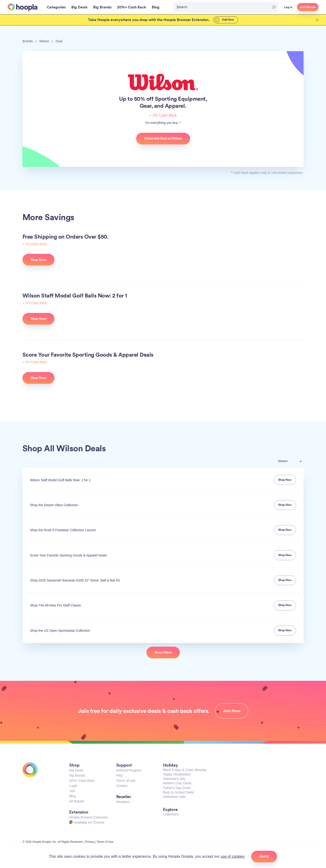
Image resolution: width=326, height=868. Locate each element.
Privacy (90, 842)
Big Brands (77, 775)
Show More (163, 652)
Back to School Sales (178, 792)
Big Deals (76, 770)
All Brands (77, 801)
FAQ (120, 775)
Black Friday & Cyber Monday (185, 770)
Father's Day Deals (177, 788)
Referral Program (129, 770)
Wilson (44, 41)
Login (73, 786)
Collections (171, 814)
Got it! (264, 856)
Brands (28, 41)
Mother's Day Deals (177, 783)
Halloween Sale (174, 797)
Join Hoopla (308, 7)
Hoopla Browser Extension (89, 817)
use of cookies (232, 856)
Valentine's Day (174, 779)
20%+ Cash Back (82, 781)
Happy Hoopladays (177, 774)
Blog (72, 796)
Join (72, 791)
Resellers (123, 802)
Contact (122, 786)
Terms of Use (126, 781)
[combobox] (293, 462)
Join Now (232, 711)
